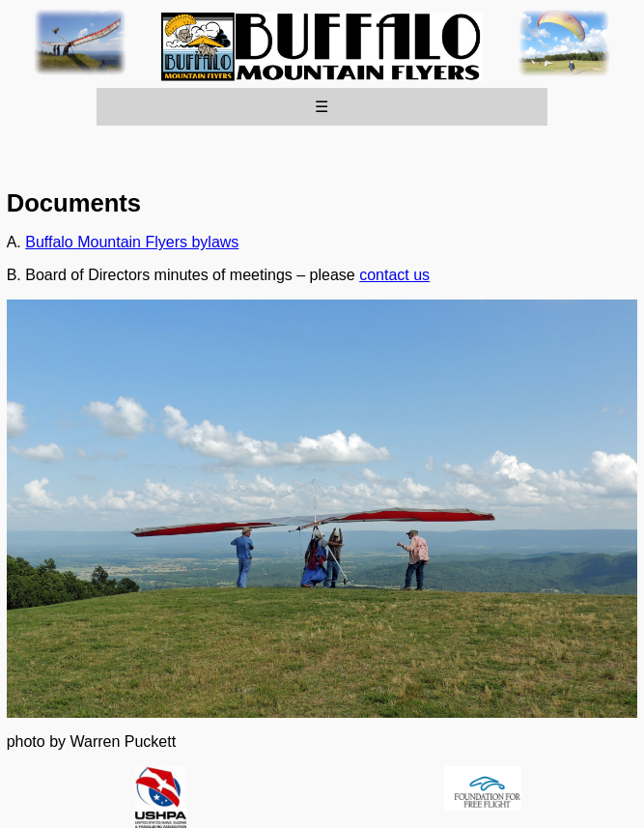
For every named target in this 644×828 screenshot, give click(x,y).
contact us (394, 275)
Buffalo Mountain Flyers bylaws (132, 242)
